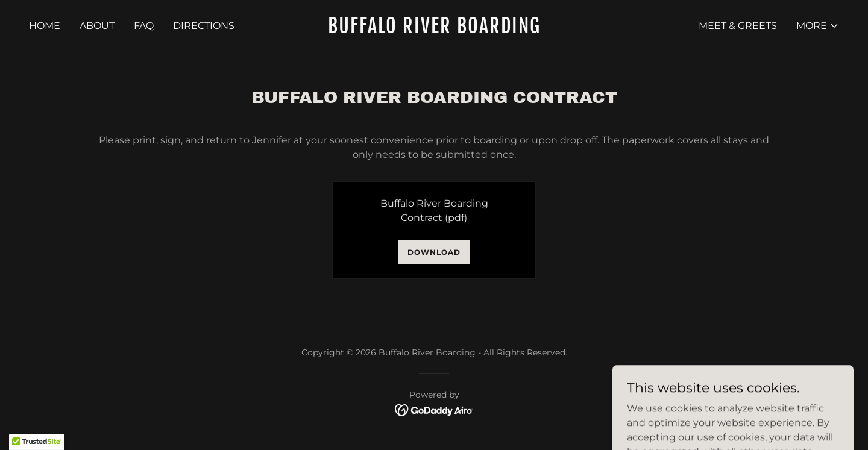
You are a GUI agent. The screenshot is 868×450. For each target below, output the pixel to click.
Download (434, 252)
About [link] (97, 26)
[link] (434, 30)
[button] (818, 26)
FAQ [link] (144, 26)
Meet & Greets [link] (738, 26)
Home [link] (45, 26)
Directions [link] (204, 26)
